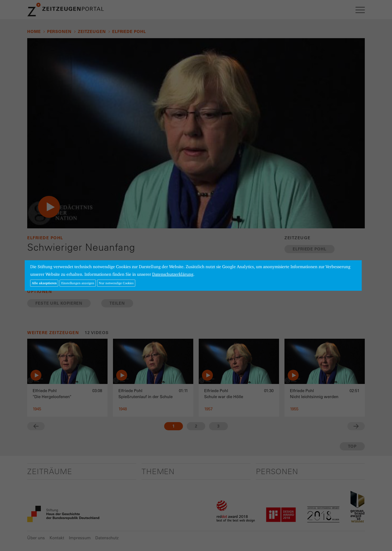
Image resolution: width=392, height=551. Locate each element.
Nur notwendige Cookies (116, 283)
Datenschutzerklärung (173, 274)
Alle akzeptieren (44, 283)
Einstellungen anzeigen (78, 283)
